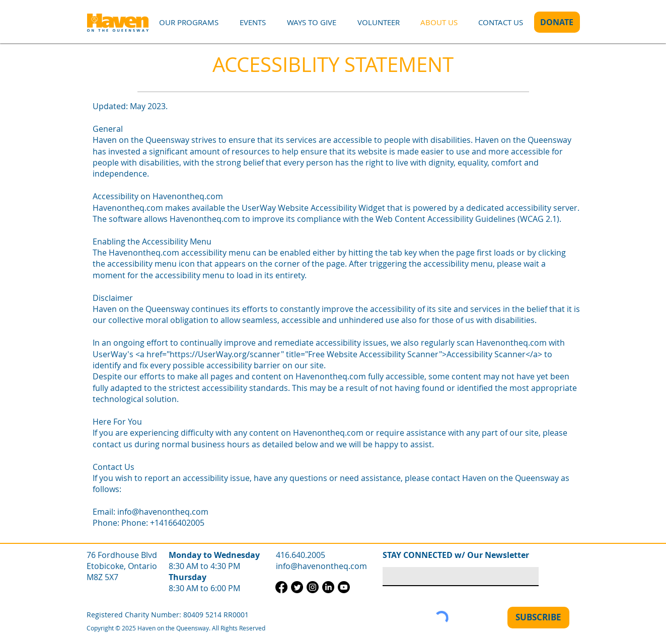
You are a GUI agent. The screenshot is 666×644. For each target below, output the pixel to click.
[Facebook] (281, 587)
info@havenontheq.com (163, 512)
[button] (189, 22)
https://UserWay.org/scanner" (227, 354)
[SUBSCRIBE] (538, 618)
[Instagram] (313, 587)
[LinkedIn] (328, 587)
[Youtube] (344, 587)
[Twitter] (297, 587)
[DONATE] (557, 22)
